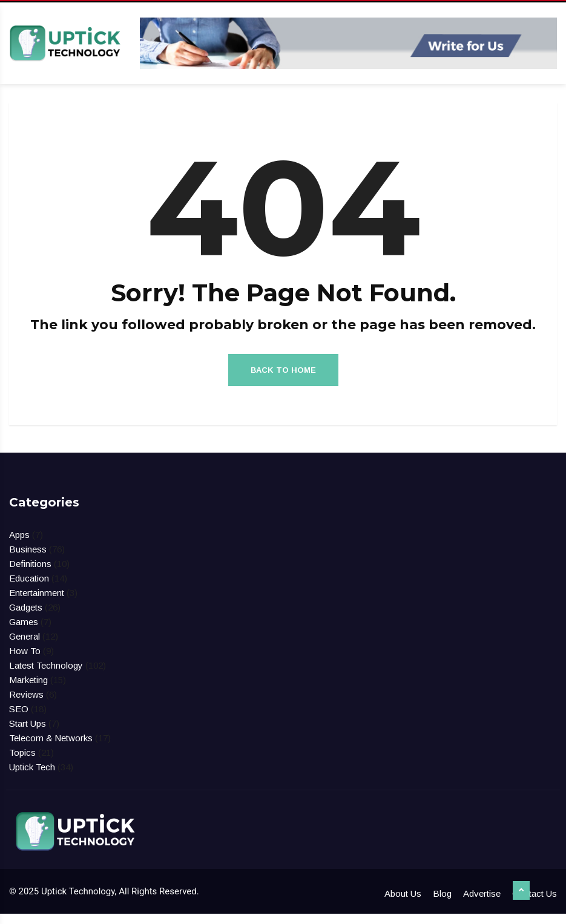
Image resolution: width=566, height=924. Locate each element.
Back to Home (283, 380)
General (25, 647)
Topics (22, 763)
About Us (403, 904)
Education (29, 588)
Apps (19, 545)
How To (25, 661)
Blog (442, 904)
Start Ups (28, 734)
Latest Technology (46, 676)
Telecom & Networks (51, 748)
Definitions (30, 574)
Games (24, 632)
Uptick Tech (32, 777)
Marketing (28, 690)
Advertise (482, 904)
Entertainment (37, 603)
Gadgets (26, 618)
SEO (19, 719)
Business (28, 559)
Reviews (26, 705)
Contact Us (535, 904)
